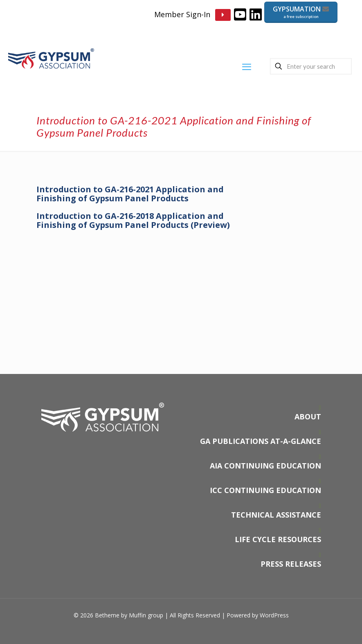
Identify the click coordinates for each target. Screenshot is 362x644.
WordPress (274, 615)
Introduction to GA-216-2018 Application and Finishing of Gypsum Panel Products (133, 220)
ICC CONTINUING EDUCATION (265, 490)
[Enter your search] (311, 66)
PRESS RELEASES (291, 564)
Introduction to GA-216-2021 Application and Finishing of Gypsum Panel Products (130, 194)
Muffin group (146, 615)
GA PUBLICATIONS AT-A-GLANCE (261, 441)
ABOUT (308, 417)
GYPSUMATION (301, 12)
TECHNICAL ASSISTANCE (276, 515)
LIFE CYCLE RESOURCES (278, 539)
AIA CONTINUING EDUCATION (265, 466)
